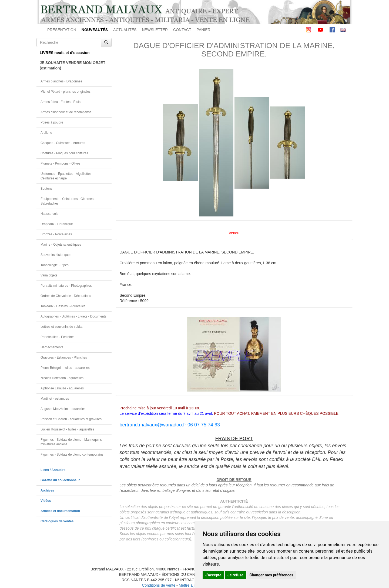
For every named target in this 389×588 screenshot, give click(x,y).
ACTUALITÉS (125, 30)
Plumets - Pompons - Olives (60, 163)
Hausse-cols (49, 214)
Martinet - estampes (55, 399)
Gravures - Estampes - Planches (64, 358)
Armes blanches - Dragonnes (61, 81)
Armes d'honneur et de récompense (66, 112)
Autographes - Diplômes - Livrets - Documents (73, 316)
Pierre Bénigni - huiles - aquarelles (65, 368)
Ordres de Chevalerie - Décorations (66, 296)
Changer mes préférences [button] (271, 575)
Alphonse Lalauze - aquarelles (62, 388)
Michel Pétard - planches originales (66, 92)
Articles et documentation (60, 511)
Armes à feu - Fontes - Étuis (61, 102)
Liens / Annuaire (53, 470)
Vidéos (46, 501)
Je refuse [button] (235, 575)
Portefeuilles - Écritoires (58, 337)
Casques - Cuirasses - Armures (63, 143)
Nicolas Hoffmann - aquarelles (62, 378)
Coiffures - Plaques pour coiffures (64, 153)
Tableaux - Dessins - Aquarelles (63, 306)
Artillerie (46, 133)
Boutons (46, 189)
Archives (47, 490)
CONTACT (182, 30)
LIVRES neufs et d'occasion (65, 53)
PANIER (204, 30)
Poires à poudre (52, 122)
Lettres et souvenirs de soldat (61, 327)
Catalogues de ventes (57, 521)
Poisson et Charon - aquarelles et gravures (71, 419)
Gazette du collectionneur (60, 480)
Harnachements (52, 347)
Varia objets (49, 275)
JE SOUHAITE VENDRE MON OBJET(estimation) (73, 65)
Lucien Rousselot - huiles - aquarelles (67, 429)
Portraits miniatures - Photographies (66, 286)
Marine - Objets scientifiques (61, 245)
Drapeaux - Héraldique (57, 224)
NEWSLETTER (155, 30)
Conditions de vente (159, 585)
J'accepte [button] (213, 575)
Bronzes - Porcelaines (56, 234)
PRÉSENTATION (62, 30)
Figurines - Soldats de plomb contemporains (72, 455)
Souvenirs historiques (56, 255)
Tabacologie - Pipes (55, 265)
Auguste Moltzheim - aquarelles (63, 409)
